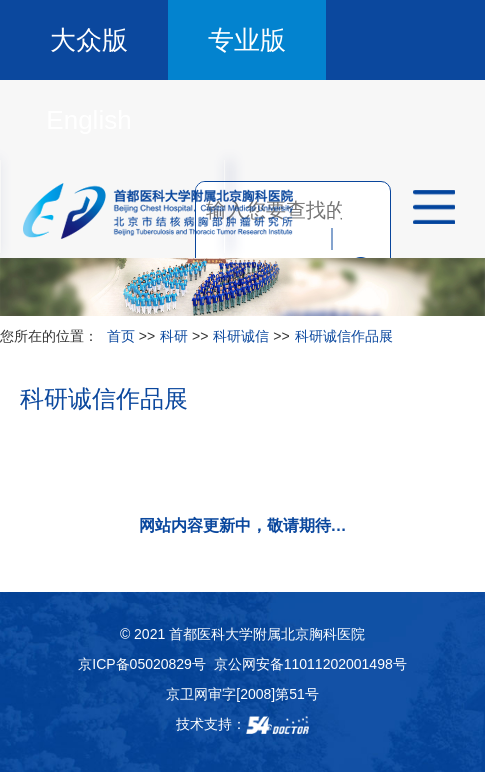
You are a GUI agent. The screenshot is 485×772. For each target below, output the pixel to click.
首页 (121, 336)
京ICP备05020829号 (142, 664)
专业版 (247, 40)
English (88, 120)
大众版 (89, 40)
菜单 (427, 210)
